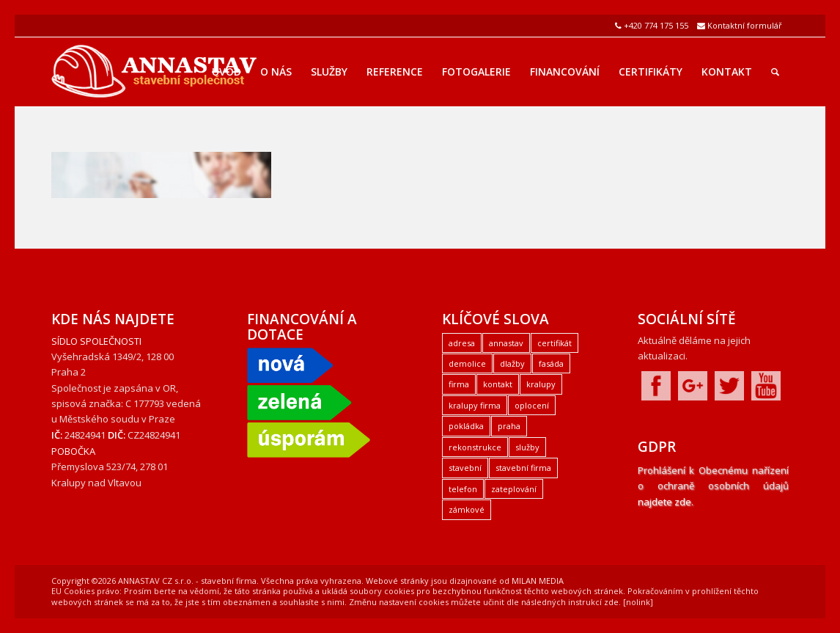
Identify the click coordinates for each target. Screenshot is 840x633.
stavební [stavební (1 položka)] (465, 468)
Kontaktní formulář (745, 25)
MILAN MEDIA (538, 581)
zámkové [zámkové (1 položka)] (467, 509)
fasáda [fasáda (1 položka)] (551, 363)
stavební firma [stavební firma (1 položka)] (523, 468)
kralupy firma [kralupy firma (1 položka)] (475, 405)
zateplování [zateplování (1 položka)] (514, 489)
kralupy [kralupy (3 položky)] (541, 384)
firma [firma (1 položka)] (459, 384)
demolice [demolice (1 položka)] (467, 363)
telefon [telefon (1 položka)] (463, 489)
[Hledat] (775, 72)
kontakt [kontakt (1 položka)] (498, 384)
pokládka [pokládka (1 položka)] (466, 426)
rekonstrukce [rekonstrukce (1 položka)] (475, 447)
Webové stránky (397, 581)
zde (611, 602)
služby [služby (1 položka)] (527, 447)
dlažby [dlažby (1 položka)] (512, 363)
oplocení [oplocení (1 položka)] (532, 405)
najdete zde (664, 502)
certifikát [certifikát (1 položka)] (555, 343)
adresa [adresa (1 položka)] (462, 343)
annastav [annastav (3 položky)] (506, 343)
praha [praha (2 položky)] (509, 426)
